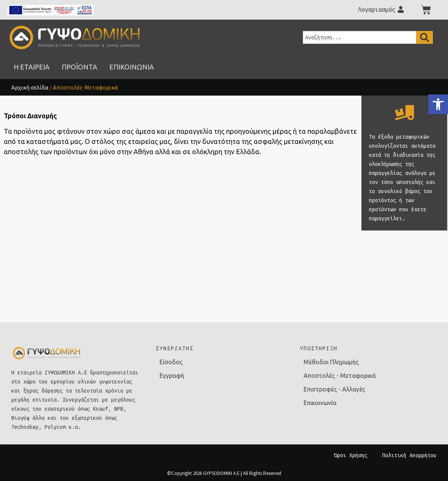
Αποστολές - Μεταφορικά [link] (340, 376)
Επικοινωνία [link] (320, 403)
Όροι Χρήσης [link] (351, 455)
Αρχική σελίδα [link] (30, 87)
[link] (438, 104)
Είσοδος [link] (171, 362)
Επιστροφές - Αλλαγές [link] (334, 389)
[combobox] (360, 37)
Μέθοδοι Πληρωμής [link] (331, 362)
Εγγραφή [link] (172, 376)
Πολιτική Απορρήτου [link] (409, 455)
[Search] (425, 37)
